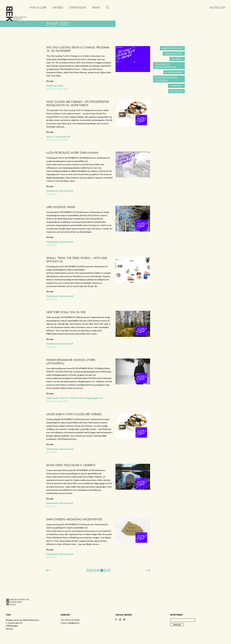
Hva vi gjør (38, 7)
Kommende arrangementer (165, 65)
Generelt (177, 59)
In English (217, 7)
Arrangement (174, 54)
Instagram (120, 620)
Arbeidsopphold (172, 48)
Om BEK (58, 7)
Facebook (116, 620)
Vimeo (124, 620)
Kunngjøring (174, 72)
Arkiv (96, 7)
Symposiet (176, 86)
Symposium (78, 7)
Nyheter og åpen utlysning (166, 79)
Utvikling (176, 91)
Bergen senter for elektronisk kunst (16, 14)
